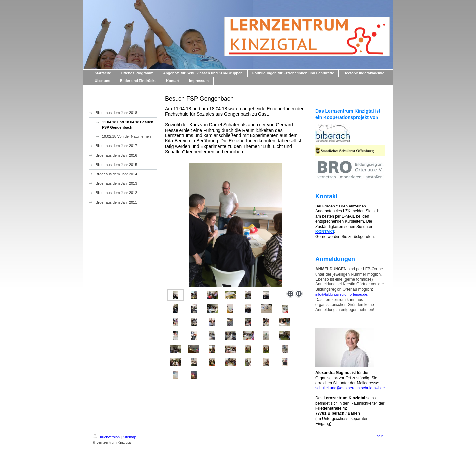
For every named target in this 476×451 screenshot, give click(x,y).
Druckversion (106, 437)
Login (379, 436)
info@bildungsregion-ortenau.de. (342, 294)
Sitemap (129, 437)
